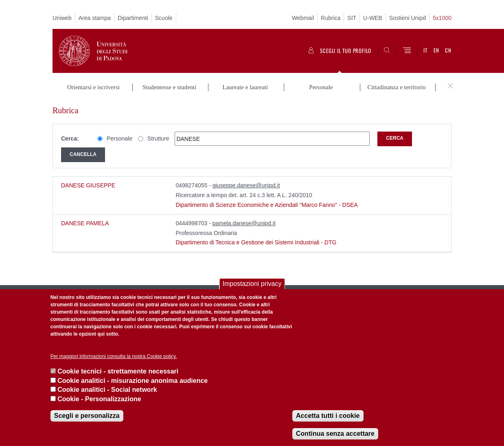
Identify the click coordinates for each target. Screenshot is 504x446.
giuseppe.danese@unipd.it (246, 185)
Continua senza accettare (335, 434)
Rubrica (331, 18)
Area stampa (95, 18)
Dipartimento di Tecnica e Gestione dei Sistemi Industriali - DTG (256, 242)
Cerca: (70, 138)
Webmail (303, 18)
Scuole (164, 18)
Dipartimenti (133, 18)
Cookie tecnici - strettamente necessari (118, 371)
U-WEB (373, 18)
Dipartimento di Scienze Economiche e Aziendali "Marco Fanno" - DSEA (266, 205)
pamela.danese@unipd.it (244, 223)
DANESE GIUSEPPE (88, 185)
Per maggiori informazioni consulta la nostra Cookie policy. (114, 356)
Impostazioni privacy (252, 284)
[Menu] (407, 51)
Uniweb (62, 18)
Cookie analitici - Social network (107, 390)
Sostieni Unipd (408, 18)
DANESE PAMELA (85, 223)
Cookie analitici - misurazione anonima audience (133, 381)
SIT (352, 18)
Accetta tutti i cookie (328, 416)
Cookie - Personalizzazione (99, 399)
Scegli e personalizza (87, 416)
